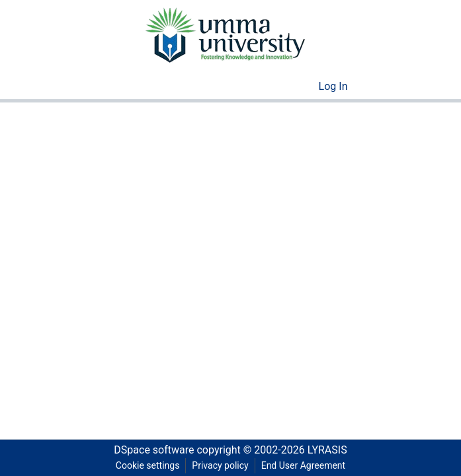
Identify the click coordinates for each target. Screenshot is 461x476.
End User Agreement (303, 465)
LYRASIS (327, 450)
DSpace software (154, 450)
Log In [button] (334, 86)
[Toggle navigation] (381, 87)
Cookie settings (148, 465)
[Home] (224, 34)
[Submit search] (287, 87)
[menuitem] (307, 87)
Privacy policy (220, 465)
